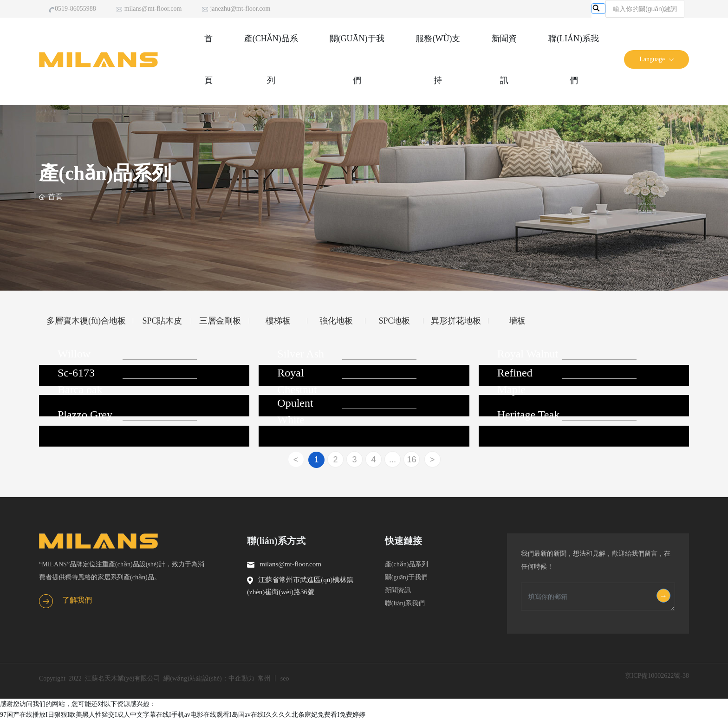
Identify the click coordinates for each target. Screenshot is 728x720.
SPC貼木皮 (162, 321)
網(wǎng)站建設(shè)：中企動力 (209, 678)
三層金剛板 (220, 321)
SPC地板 (394, 321)
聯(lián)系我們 (405, 603)
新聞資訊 (402, 590)
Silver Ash (301, 354)
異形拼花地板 (456, 321)
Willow (74, 354)
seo (285, 678)
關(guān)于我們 (409, 577)
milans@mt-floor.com (149, 9)
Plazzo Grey (85, 415)
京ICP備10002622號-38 (657, 676)
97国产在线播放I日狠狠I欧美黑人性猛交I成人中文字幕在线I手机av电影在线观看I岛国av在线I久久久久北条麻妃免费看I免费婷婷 (183, 715)
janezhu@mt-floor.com (236, 9)
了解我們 (77, 600)
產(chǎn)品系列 (410, 564)
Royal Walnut (528, 354)
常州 (264, 678)
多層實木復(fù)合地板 (86, 321)
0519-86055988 (72, 9)
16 (411, 460)
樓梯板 (278, 321)
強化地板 (336, 321)
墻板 (517, 321)
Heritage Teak (528, 415)
